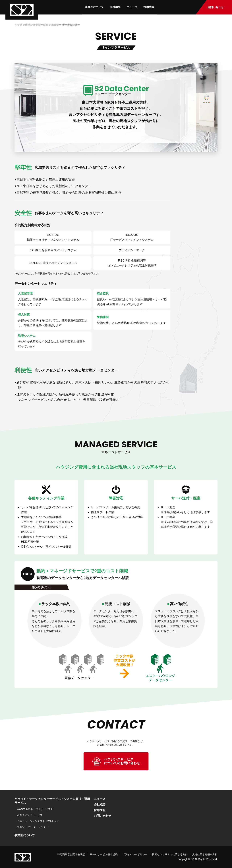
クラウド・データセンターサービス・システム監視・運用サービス (52, 801)
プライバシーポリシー (135, 854)
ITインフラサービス (37, 25)
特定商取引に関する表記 (71, 854)
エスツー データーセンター (33, 827)
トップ (18, 25)
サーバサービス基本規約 (104, 854)
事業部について (94, 7)
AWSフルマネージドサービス (34, 809)
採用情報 (150, 7)
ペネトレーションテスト (38, 821)
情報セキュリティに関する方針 (170, 854)
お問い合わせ (218, 7)
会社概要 (115, 7)
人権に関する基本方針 (205, 854)
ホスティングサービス (30, 815)
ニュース (132, 7)
